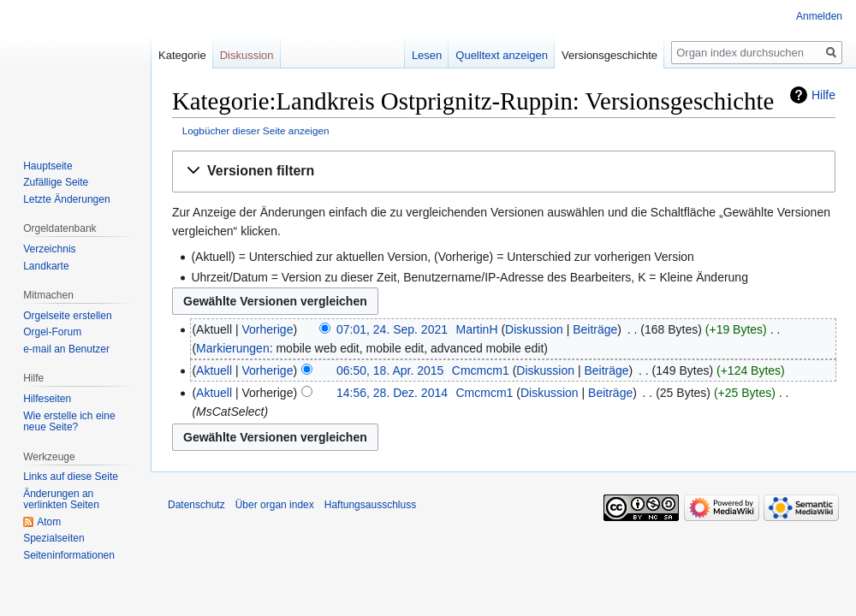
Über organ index (275, 505)
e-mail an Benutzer (66, 349)
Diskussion (534, 329)
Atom (49, 522)
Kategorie (182, 55)
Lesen (412, 55)
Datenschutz (196, 505)
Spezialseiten (53, 538)
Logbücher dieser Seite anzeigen (256, 130)
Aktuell (214, 370)
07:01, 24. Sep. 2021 (392, 329)
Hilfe (823, 95)
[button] (504, 172)
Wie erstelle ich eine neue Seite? (69, 422)
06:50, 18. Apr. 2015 (390, 370)
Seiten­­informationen (69, 555)
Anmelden (819, 16)
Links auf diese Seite (71, 477)
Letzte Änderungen (66, 199)
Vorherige (268, 329)
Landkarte (46, 266)
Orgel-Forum (52, 332)
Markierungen (233, 348)
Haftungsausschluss (370, 505)
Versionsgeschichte (595, 55)
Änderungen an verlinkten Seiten (61, 500)
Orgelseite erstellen (67, 316)
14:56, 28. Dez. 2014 (392, 393)
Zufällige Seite (56, 182)
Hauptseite (48, 166)
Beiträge (595, 329)
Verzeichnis (49, 249)
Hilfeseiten (47, 399)
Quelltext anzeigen (487, 55)
